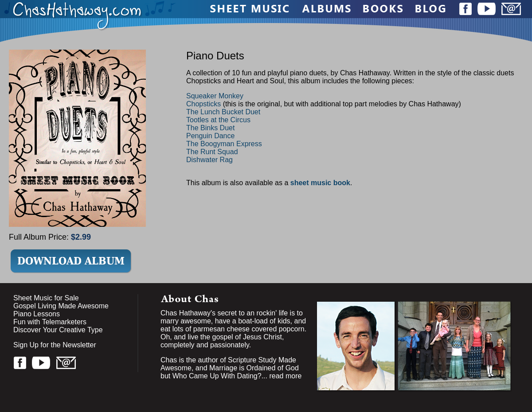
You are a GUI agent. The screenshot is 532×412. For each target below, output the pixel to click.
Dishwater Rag (209, 160)
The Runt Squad (212, 152)
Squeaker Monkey (215, 96)
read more (285, 376)
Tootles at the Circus (218, 120)
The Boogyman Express (224, 144)
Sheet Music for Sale (46, 298)
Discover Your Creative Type (58, 330)
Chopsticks (203, 104)
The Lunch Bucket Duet (223, 112)
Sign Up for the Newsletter (55, 345)
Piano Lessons (37, 314)
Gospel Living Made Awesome (61, 306)
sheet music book (320, 183)
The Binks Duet (210, 128)
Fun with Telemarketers (50, 322)
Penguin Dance (210, 136)
